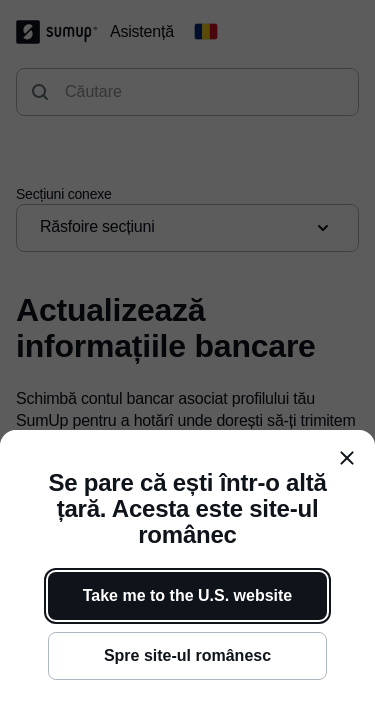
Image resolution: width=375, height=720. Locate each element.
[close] (347, 458)
